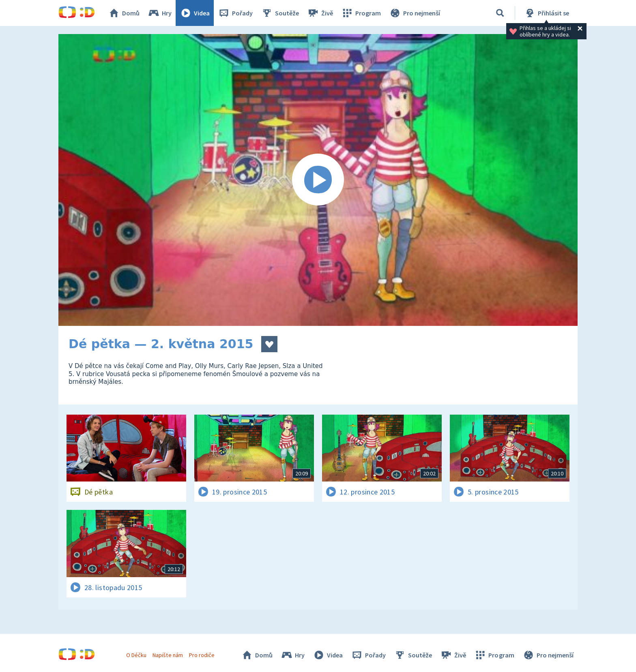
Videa (195, 13)
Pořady (235, 13)
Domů (124, 13)
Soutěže (280, 13)
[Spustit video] (318, 180)
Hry (160, 13)
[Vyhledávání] (500, 13)
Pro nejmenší (415, 13)
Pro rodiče (202, 655)
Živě (320, 13)
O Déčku (136, 655)
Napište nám (168, 655)
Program (361, 13)
